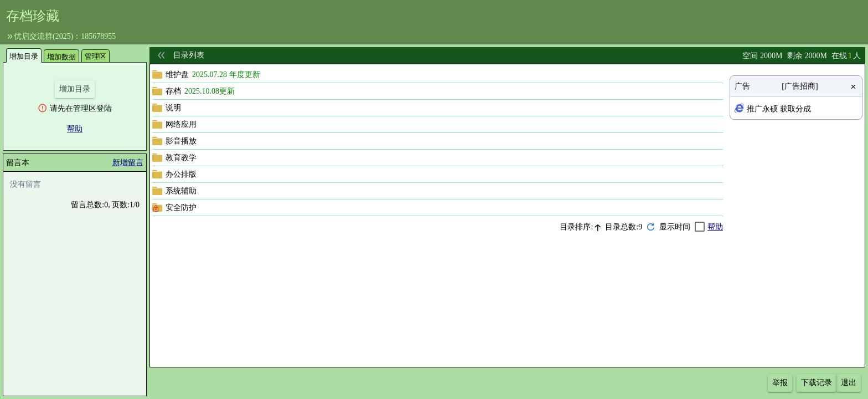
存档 (173, 91)
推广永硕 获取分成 (779, 109)
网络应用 (181, 124)
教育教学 (181, 158)
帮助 (75, 129)
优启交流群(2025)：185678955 (65, 36)
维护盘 (177, 75)
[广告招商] (800, 86)
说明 (173, 108)
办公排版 (181, 174)
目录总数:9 (624, 227)
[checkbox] (682, 227)
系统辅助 (181, 191)
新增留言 (128, 163)
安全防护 (181, 208)
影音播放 (181, 141)
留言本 (18, 163)
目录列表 (189, 55)
